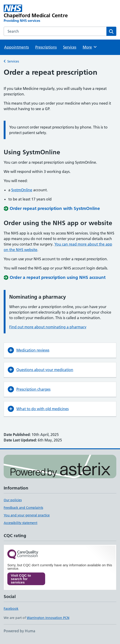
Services (70, 47)
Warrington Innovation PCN (48, 618)
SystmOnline (22, 190)
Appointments (16, 47)
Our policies (13, 500)
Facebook (11, 609)
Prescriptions (46, 47)
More (90, 47)
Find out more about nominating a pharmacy (48, 327)
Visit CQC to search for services (21, 579)
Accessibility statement (20, 523)
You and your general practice (27, 515)
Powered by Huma (19, 631)
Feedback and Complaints (23, 508)
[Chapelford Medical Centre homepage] (37, 14)
